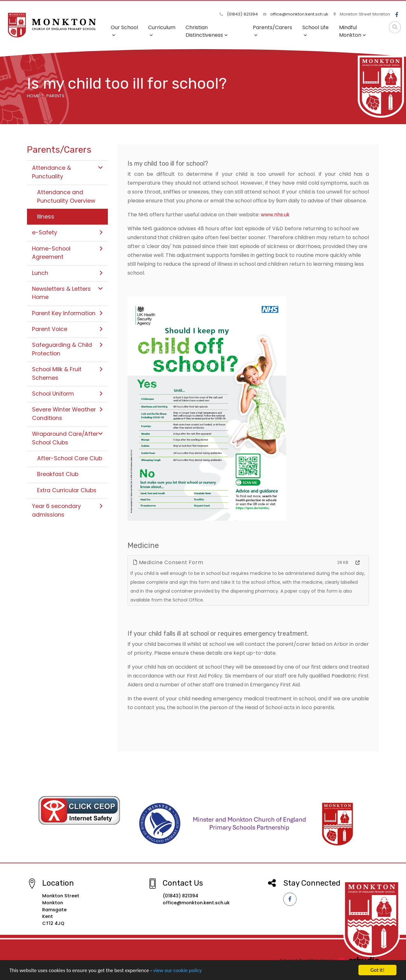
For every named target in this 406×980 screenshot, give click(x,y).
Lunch (67, 273)
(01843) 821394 (239, 14)
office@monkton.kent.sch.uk (296, 14)
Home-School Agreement (67, 253)
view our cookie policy (177, 971)
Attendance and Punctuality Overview (66, 196)
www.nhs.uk (275, 215)
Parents (55, 96)
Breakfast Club (58, 474)
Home (33, 96)
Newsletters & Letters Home (67, 293)
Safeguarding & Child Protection (67, 349)
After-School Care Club (70, 458)
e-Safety (67, 232)
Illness (46, 217)
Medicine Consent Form (168, 562)
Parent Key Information (67, 313)
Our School (124, 31)
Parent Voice (67, 329)
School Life (315, 31)
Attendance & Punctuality (67, 172)
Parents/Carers (272, 31)
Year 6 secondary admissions (67, 510)
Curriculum (162, 31)
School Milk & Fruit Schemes (67, 373)
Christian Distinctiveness (207, 31)
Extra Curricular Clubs (67, 490)
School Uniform (67, 394)
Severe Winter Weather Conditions (67, 414)
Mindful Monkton (353, 31)
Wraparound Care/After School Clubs (67, 438)
